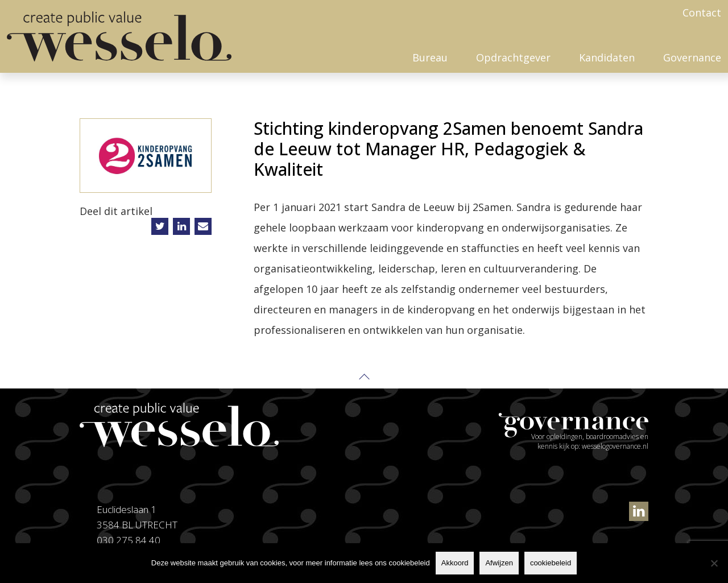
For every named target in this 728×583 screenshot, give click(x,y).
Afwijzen (499, 563)
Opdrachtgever (513, 57)
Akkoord (455, 563)
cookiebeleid (551, 563)
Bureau (430, 57)
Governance (692, 57)
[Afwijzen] (714, 563)
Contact (702, 13)
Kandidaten (607, 57)
